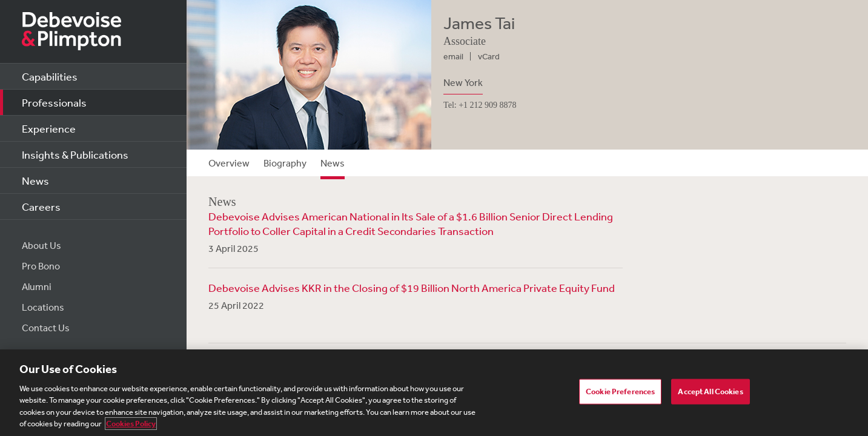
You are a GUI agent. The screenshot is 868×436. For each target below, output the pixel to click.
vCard (489, 56)
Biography (285, 163)
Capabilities (50, 76)
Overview (229, 163)
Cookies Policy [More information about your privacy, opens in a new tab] (131, 424)
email (453, 56)
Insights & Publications (75, 154)
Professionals (54, 102)
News (35, 180)
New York (463, 82)
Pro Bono (41, 266)
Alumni (37, 286)
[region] (434, 393)
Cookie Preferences (620, 391)
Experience (49, 128)
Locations (43, 307)
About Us (41, 245)
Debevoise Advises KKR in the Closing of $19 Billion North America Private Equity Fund (412, 288)
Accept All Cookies (710, 391)
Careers (41, 206)
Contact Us (46, 328)
